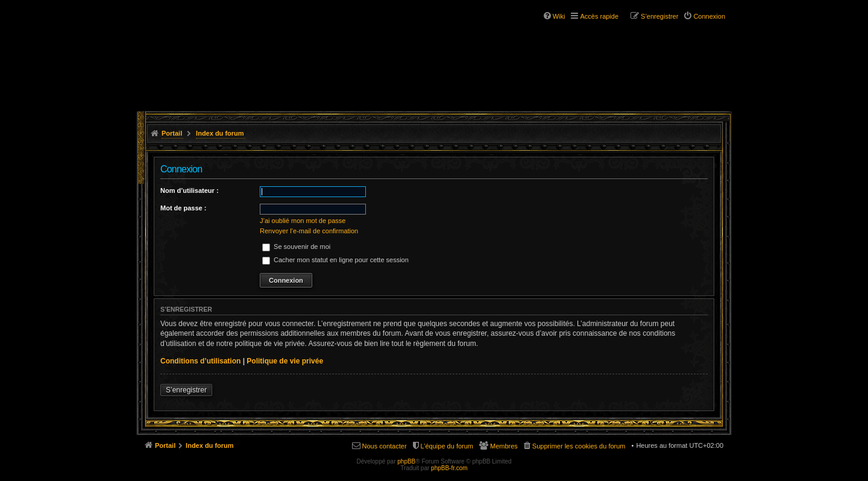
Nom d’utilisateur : (190, 190)
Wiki (559, 16)
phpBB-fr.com (449, 468)
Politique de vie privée (285, 361)
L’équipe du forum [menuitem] (447, 446)
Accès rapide (599, 16)
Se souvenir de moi (296, 247)
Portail (172, 133)
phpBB (406, 461)
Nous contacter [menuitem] (385, 446)
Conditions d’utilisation (200, 361)
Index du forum (220, 133)
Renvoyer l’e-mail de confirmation (309, 231)
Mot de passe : (183, 208)
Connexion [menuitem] (709, 16)
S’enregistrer (186, 390)
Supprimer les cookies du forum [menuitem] (579, 446)
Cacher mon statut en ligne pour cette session (335, 260)
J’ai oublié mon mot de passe (303, 221)
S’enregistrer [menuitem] (659, 16)
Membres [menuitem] (504, 446)
